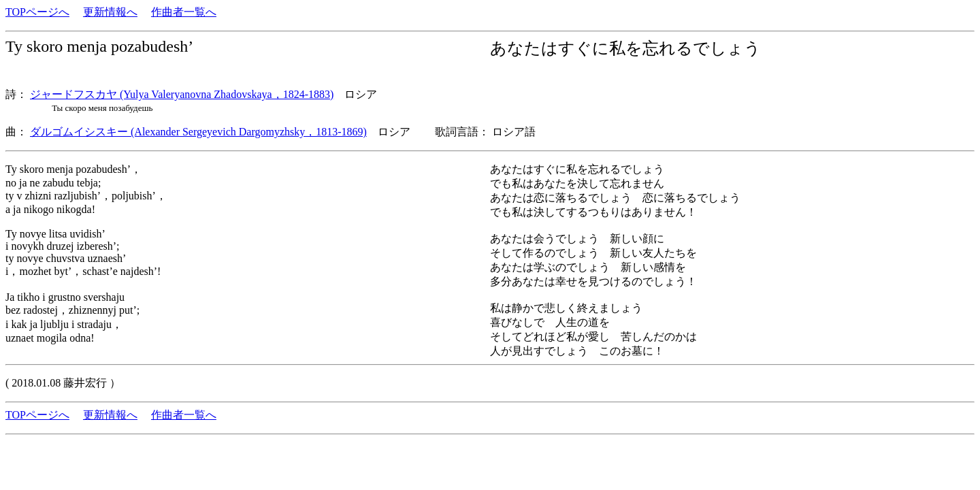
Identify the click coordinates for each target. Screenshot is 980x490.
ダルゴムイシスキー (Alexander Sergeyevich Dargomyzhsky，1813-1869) (198, 132)
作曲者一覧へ (184, 12)
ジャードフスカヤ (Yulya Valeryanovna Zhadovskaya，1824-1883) (182, 94)
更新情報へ (110, 12)
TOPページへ (37, 12)
